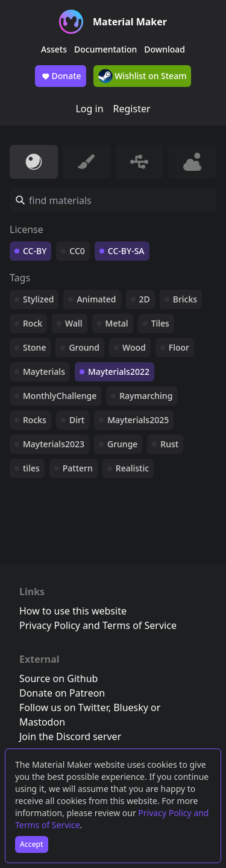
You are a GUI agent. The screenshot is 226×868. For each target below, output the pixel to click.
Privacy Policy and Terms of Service (98, 625)
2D (145, 299)
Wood (134, 347)
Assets (54, 49)
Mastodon (42, 722)
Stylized (38, 299)
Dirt (77, 420)
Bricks (185, 299)
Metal (117, 323)
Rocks (35, 420)
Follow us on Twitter (64, 707)
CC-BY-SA (126, 251)
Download (165, 49)
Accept (32, 844)
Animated (96, 299)
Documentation (105, 49)
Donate (61, 76)
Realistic (132, 468)
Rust (169, 444)
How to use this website (73, 611)
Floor (179, 347)
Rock (33, 323)
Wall (74, 323)
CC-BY (35, 251)
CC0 (77, 251)
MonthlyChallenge (60, 396)
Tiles (160, 323)
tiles (31, 468)
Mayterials (44, 372)
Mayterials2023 (54, 444)
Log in (89, 109)
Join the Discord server (70, 736)
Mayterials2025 (138, 420)
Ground (84, 347)
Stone (34, 347)
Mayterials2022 (119, 372)
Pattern (78, 468)
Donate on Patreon (62, 693)
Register (132, 109)
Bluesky (131, 707)
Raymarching (146, 396)
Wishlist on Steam (143, 76)
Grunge (122, 444)
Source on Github (58, 678)
